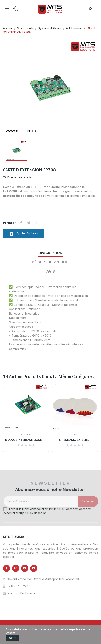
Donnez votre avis (19, 177)
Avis (51, 271)
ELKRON (26, 435)
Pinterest (36, 223)
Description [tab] (50, 253)
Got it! (13, 638)
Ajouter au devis (24, 234)
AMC (75, 435)
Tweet (29, 223)
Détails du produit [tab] (51, 262)
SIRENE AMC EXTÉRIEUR (75, 440)
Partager (21, 223)
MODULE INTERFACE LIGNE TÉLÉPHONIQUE (26, 440)
